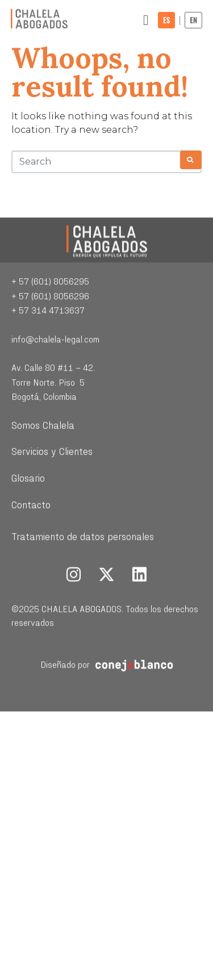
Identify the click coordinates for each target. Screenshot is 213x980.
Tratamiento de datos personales (83, 577)
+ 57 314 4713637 (48, 351)
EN (193, 20)
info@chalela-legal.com (55, 380)
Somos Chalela (43, 465)
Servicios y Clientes (52, 491)
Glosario (28, 518)
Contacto (31, 545)
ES (166, 20)
